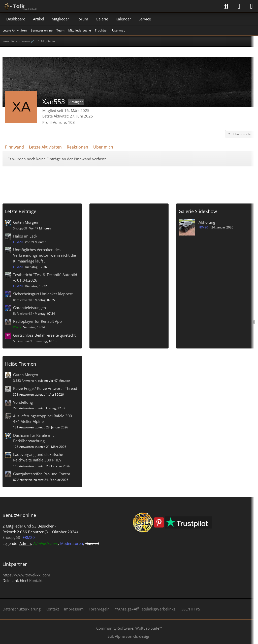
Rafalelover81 (23, 300)
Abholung (207, 222)
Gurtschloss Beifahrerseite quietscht (44, 335)
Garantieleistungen (29, 308)
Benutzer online (19, 515)
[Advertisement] (129, 183)
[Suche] (226, 6)
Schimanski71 (23, 341)
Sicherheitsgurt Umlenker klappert (43, 294)
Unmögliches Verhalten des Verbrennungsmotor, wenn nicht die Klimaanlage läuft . (44, 255)
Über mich (103, 147)
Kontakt (36, 580)
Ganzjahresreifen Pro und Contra (42, 474)
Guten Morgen (26, 222)
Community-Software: (129, 628)
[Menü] (251, 6)
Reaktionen (77, 147)
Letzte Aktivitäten (45, 147)
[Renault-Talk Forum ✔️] (20, 6)
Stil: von (129, 636)
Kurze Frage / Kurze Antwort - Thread (45, 388)
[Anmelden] (239, 6)
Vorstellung (23, 402)
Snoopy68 (20, 228)
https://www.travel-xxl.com (26, 575)
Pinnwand (14, 147)
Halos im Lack (25, 236)
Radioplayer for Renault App (37, 321)
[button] (240, 134)
